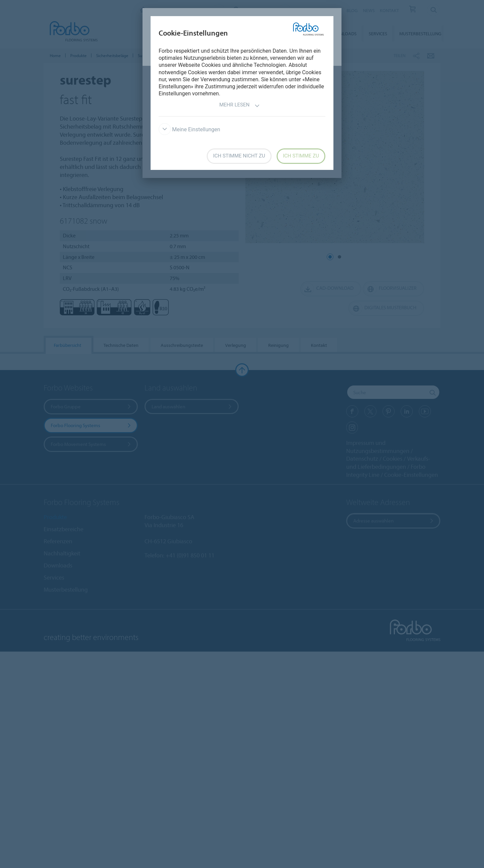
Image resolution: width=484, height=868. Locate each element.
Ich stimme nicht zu (239, 156)
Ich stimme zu (301, 156)
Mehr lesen (239, 106)
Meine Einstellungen (189, 129)
